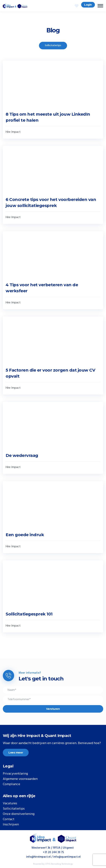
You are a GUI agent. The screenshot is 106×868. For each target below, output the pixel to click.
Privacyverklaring (15, 774)
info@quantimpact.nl (67, 857)
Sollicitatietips (53, 45)
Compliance (11, 784)
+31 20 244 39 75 (53, 852)
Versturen (53, 709)
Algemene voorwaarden (20, 779)
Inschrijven (11, 825)
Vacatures (10, 804)
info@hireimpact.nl (38, 857)
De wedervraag (22, 455)
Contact (9, 819)
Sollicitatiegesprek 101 (29, 614)
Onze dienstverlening (19, 814)
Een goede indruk (25, 535)
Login (88, 5)
